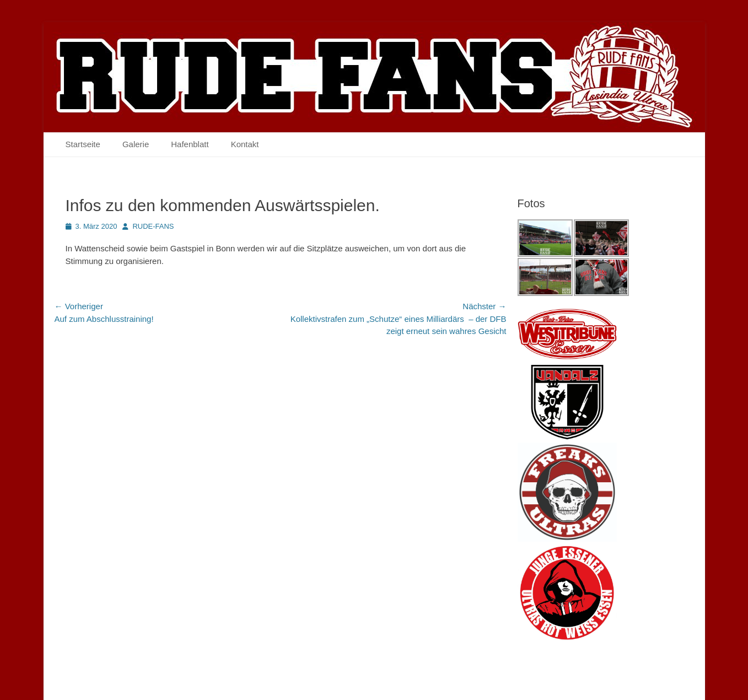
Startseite (83, 144)
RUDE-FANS (153, 226)
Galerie (136, 144)
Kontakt (245, 144)
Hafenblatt (190, 144)
